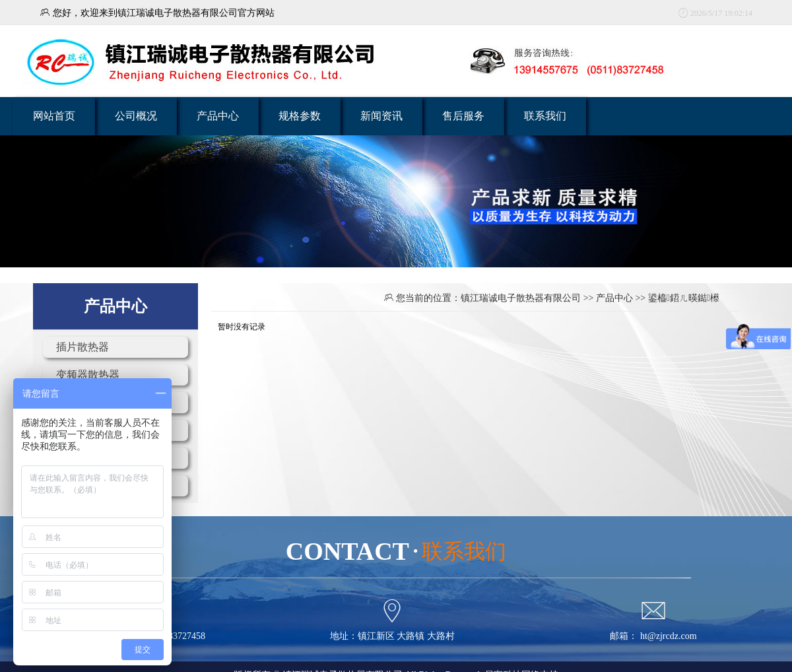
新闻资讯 (381, 116)
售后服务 (463, 116)
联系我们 (545, 116)
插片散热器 (82, 347)
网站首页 (54, 116)
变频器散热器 (88, 375)
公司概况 (136, 116)
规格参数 (300, 116)
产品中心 (218, 116)
